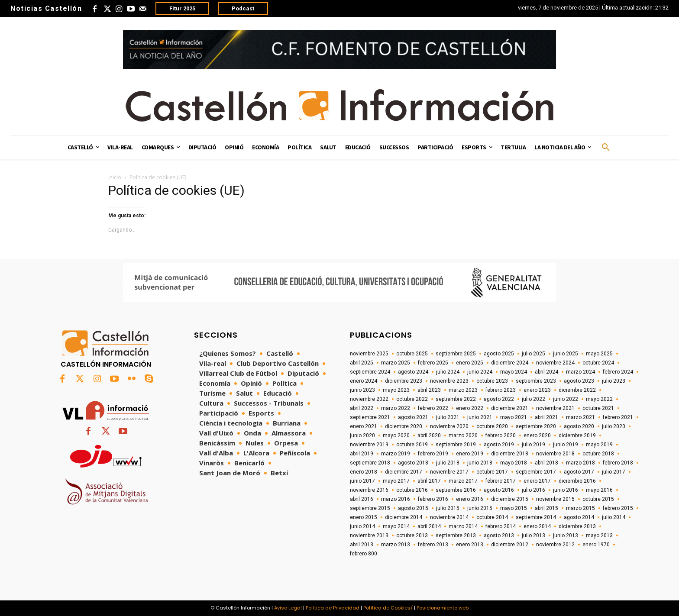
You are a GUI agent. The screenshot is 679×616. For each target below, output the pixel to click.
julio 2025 (533, 354)
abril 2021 (546, 417)
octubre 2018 (598, 454)
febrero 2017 (501, 481)
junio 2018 (480, 463)
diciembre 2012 (510, 545)
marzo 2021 (580, 417)
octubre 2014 (492, 517)
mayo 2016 (599, 490)
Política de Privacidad (333, 608)
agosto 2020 (579, 426)
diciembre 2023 (404, 381)
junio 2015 (480, 508)
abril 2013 (362, 545)
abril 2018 (546, 463)
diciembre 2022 (577, 390)
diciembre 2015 (510, 499)
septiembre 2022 (456, 399)
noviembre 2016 (369, 490)
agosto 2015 (413, 508)
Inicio (115, 177)
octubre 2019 (412, 445)
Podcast (243, 8)
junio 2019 (566, 445)
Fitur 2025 (182, 8)
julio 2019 (533, 445)
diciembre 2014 (404, 517)
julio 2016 (533, 490)
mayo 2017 (396, 481)
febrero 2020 (501, 435)
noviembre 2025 (369, 354)
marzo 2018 (580, 463)
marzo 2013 (396, 545)
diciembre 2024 (510, 363)
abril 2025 (362, 363)
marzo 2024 (580, 372)
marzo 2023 (463, 390)
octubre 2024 (598, 363)
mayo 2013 (599, 535)
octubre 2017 (492, 472)
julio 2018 (448, 463)
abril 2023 (429, 390)
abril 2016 (362, 499)
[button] (606, 148)
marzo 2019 (396, 454)
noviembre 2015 (555, 499)
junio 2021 (480, 417)
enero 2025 (470, 363)
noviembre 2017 (449, 472)
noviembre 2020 (449, 426)
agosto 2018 (413, 463)
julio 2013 (533, 535)
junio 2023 (362, 390)
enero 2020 (537, 435)
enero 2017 (537, 481)
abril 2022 (362, 408)
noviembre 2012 (555, 545)
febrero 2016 (433, 499)
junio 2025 (566, 354)
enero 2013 (470, 545)
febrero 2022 (433, 408)
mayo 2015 (514, 508)
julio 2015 (448, 508)
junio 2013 (566, 535)
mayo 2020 (396, 435)
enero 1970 (596, 545)
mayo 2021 (514, 417)
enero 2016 (470, 499)
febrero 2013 (433, 545)
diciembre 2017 (404, 472)
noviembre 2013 (369, 535)
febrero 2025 (433, 363)
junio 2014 (362, 526)
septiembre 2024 (370, 372)
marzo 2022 (396, 408)
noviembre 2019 (369, 445)
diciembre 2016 (577, 481)
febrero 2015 (618, 508)
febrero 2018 (618, 463)
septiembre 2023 (536, 381)
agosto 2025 (499, 354)
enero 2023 (537, 390)
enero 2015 (364, 517)
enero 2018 (364, 472)
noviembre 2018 (555, 454)
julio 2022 (533, 399)
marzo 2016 (396, 499)
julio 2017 (614, 472)
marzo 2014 (463, 526)
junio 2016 (566, 490)
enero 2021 (364, 426)
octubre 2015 (598, 499)
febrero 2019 (433, 454)
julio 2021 (448, 417)
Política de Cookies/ (388, 608)
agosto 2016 (499, 490)
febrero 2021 (618, 417)
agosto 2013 (499, 535)
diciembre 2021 (510, 408)
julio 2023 (614, 381)
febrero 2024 (618, 372)
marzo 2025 (396, 363)
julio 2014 (614, 517)
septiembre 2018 (370, 463)
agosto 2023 (579, 381)
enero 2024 (364, 381)
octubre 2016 (412, 490)
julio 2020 (614, 426)
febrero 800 (364, 554)
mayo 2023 (396, 390)
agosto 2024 (413, 372)
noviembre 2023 (449, 381)
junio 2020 (362, 435)
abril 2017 (429, 481)
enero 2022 (470, 408)
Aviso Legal (288, 608)
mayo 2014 (396, 526)
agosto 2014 (579, 517)
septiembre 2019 (456, 445)
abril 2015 (546, 508)
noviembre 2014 (449, 517)
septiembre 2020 (536, 426)
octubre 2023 (492, 381)
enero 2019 (470, 454)
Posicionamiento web (443, 608)
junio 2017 (362, 481)
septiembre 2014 (536, 517)
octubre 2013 (412, 535)
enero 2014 (537, 526)
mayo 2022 (599, 399)
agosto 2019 (499, 445)
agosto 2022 (499, 399)
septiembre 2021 (370, 417)
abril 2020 (429, 435)
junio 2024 (480, 372)
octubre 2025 (412, 354)
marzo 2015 (580, 508)
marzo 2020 (463, 435)
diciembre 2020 (404, 426)
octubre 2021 (598, 408)
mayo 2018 (514, 463)
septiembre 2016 (456, 490)
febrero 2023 (501, 390)
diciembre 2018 (510, 454)
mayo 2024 (514, 372)
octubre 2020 (492, 426)
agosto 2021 (413, 417)
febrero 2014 (501, 526)
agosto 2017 (579, 472)
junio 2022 (566, 399)
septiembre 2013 (456, 535)
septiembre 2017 (536, 472)
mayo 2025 (599, 354)
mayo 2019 (599, 445)
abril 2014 (429, 526)
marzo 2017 (463, 481)
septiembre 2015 (370, 508)
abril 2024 (546, 372)
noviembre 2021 (555, 408)
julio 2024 (448, 372)
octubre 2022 (412, 399)
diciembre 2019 (577, 435)
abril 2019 (362, 454)
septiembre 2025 (456, 354)
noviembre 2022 (369, 399)
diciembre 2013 (577, 526)
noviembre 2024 (555, 363)
